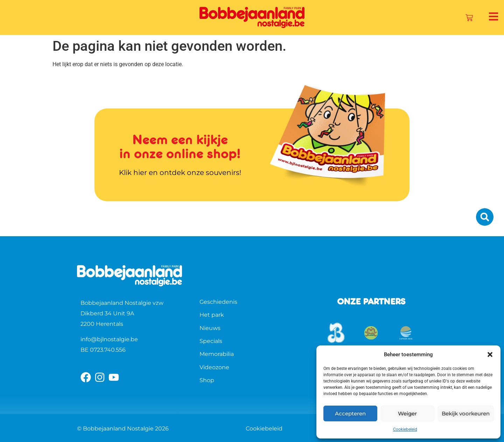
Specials (211, 341)
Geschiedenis (218, 302)
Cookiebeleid (405, 429)
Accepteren (350, 413)
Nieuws (210, 328)
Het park (212, 315)
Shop (207, 380)
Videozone (214, 367)
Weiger (407, 413)
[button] (490, 355)
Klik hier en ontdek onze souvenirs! (180, 173)
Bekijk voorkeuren (466, 413)
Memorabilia (217, 354)
